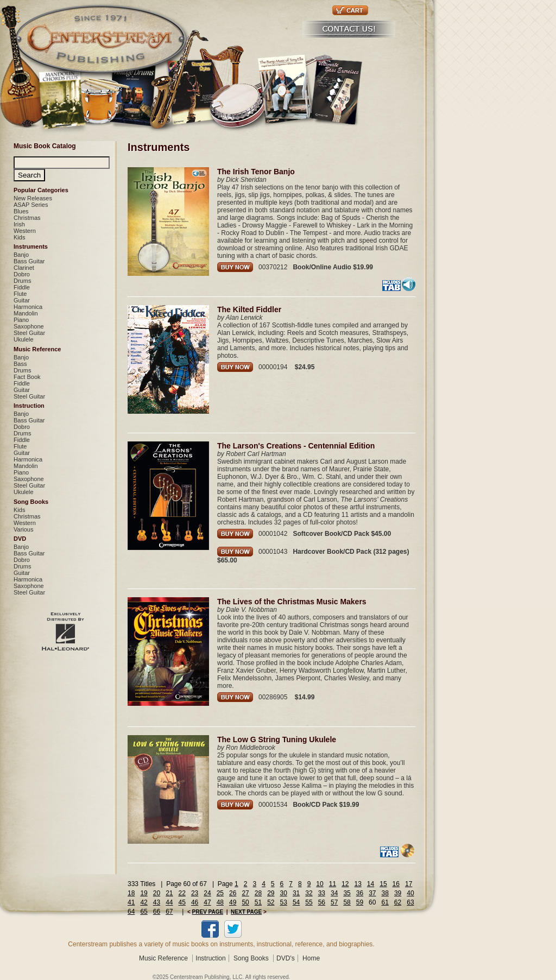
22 (182, 893)
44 (169, 902)
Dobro (22, 274)
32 (309, 893)
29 (271, 893)
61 (385, 902)
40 (410, 893)
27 (245, 893)
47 (207, 902)
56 (322, 902)
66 (157, 912)
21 (169, 893)
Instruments (31, 246)
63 (410, 902)
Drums (22, 281)
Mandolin (26, 313)
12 (345, 884)
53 (284, 902)
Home (311, 958)
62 (398, 902)
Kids (19, 237)
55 (309, 902)
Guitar (22, 300)
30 (284, 893)
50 (245, 902)
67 (169, 912)
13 (358, 884)
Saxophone (29, 326)
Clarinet (24, 268)
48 (220, 902)
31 (296, 893)
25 (220, 893)
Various (23, 529)
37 (372, 893)
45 (182, 902)
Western (25, 231)
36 (360, 893)
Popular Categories (41, 190)
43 (157, 902)
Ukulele (24, 339)
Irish (19, 224)
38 (385, 893)
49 (233, 902)
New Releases (33, 198)
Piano (21, 320)
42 (144, 902)
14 (371, 884)
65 (144, 912)
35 (347, 893)
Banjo (21, 255)
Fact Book (27, 377)
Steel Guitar (29, 333)
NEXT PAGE (246, 912)
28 (258, 893)
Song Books (31, 502)
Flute (20, 294)
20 (157, 893)
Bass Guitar (29, 261)
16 (396, 884)
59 (360, 902)
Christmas (27, 218)
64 (131, 912)
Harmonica (28, 307)
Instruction (29, 406)
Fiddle (22, 287)
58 (347, 902)
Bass (20, 364)
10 (320, 884)
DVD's (286, 958)
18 (131, 893)
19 (144, 893)
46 (195, 902)
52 (271, 902)
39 (398, 893)
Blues (21, 211)
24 (207, 893)
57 (334, 902)
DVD (20, 539)
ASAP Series (31, 205)
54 (296, 902)
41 (131, 902)
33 (322, 893)
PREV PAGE (208, 912)
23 (195, 893)
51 (258, 902)
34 (334, 893)
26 (233, 893)
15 (383, 884)
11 (333, 884)
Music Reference (37, 349)
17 (409, 884)
